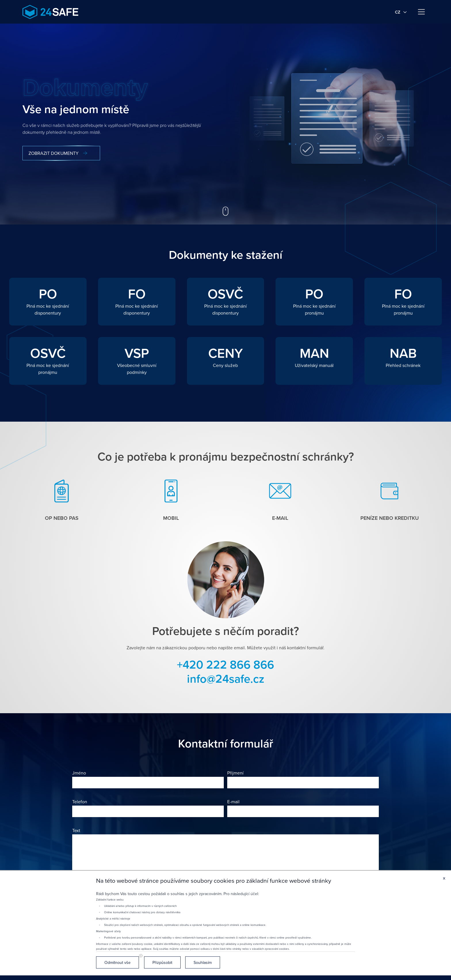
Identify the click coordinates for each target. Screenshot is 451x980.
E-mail (233, 802)
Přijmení (235, 773)
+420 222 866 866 (225, 664)
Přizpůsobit (162, 962)
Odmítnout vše (117, 962)
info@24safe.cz (226, 679)
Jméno (79, 773)
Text (76, 830)
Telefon (80, 802)
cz (401, 12)
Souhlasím (203, 962)
